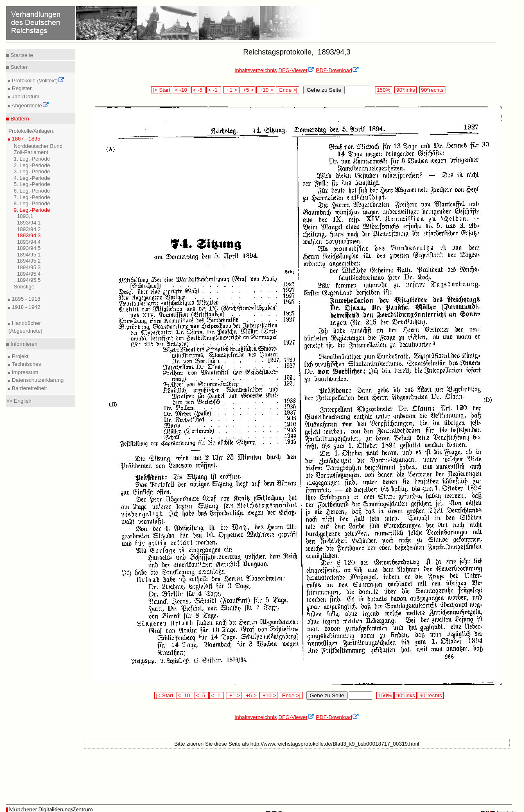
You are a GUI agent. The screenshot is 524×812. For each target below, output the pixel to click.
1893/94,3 (29, 235)
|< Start (161, 90)
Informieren (23, 344)
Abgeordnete (29, 105)
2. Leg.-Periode (32, 165)
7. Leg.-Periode (32, 197)
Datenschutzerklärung (37, 380)
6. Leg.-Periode (32, 191)
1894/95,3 (29, 267)
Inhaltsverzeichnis (256, 70)
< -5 (199, 90)
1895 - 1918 (25, 299)
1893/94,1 (29, 223)
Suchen (19, 67)
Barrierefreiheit (28, 388)
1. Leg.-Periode (32, 159)
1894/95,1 (29, 255)
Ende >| (288, 90)
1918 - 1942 (25, 307)
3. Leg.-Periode (32, 171)
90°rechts (432, 90)
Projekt (19, 356)
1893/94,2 (29, 229)
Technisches (26, 364)
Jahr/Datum (25, 96)
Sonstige (24, 287)
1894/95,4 (29, 274)
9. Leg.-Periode (32, 210)
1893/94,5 (29, 248)
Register (21, 88)
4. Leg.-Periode (32, 178)
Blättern (19, 119)
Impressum (24, 372)
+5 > (247, 90)
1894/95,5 (29, 280)
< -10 (182, 90)
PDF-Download (338, 70)
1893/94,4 (29, 242)
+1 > (231, 90)
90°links (405, 90)
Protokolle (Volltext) (37, 81)
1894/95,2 (29, 261)
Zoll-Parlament (31, 152)
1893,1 (25, 216)
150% (384, 90)
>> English (19, 401)
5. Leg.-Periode (32, 184)
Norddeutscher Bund (38, 146)
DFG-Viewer (296, 70)
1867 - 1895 (25, 139)
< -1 (214, 90)
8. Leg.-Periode (32, 203)
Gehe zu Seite (324, 90)
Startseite (21, 55)
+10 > (266, 90)
